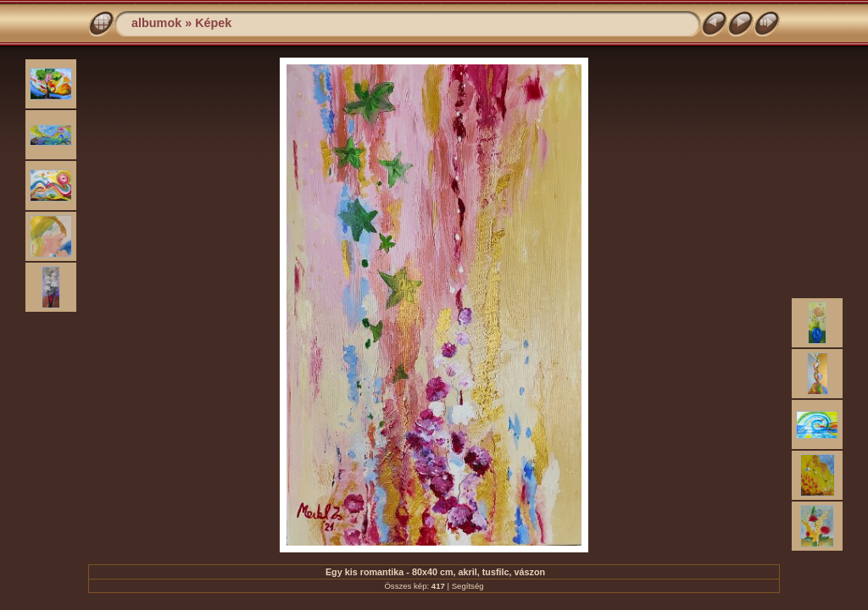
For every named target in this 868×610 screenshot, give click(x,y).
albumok (156, 23)
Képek (213, 23)
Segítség (468, 586)
